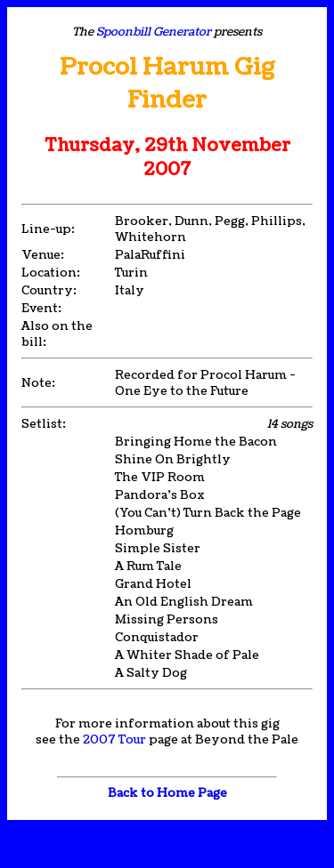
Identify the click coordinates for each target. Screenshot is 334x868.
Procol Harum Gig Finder (167, 84)
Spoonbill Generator (154, 32)
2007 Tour (114, 740)
